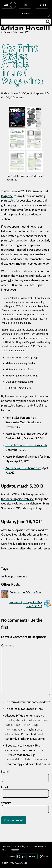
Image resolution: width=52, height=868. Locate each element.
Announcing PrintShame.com (23, 468)
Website (6, 803)
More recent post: (26, 604)
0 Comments (17, 97)
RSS (4, 850)
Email (5, 787)
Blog (6, 5)
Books (43, 5)
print (14, 576)
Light (23, 856)
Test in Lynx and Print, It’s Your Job (26, 445)
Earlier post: (26, 592)
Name (6, 771)
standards (22, 576)
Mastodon (15, 850)
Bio (26, 5)
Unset (46, 856)
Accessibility (20, 846)
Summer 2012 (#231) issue (23, 191)
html (8, 576)
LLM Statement (37, 846)
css (3, 576)
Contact (26, 14)
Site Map (6, 846)
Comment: (8, 645)
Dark (34, 856)
